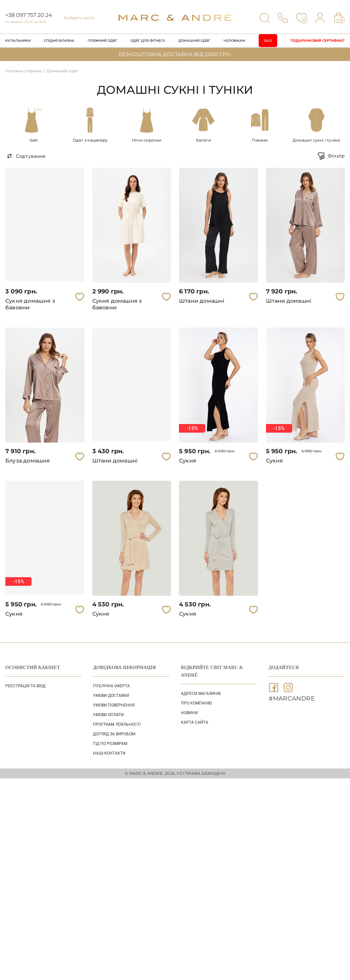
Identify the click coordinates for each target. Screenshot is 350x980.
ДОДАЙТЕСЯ (284, 668)
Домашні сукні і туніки (316, 140)
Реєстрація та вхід (25, 686)
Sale (268, 41)
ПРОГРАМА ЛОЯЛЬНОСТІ (117, 724)
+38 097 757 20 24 (29, 15)
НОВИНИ (189, 713)
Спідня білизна (59, 41)
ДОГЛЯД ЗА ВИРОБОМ (114, 734)
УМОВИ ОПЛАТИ (108, 715)
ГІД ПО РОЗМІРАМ (110, 744)
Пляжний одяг (102, 41)
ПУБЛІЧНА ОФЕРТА (111, 686)
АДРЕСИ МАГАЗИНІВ (201, 694)
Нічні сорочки (147, 140)
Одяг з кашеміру (90, 140)
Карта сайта (195, 722)
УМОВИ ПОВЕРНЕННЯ (114, 705)
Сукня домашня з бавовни (30, 304)
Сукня (188, 461)
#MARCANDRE (292, 699)
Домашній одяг (194, 41)
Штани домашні (202, 301)
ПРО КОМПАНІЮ (197, 703)
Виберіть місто (79, 18)
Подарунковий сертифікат (318, 41)
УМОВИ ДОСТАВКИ (111, 696)
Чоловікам (234, 41)
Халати (203, 140)
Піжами (260, 140)
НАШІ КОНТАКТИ (109, 753)
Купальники (18, 41)
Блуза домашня (28, 461)
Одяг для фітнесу (148, 41)
